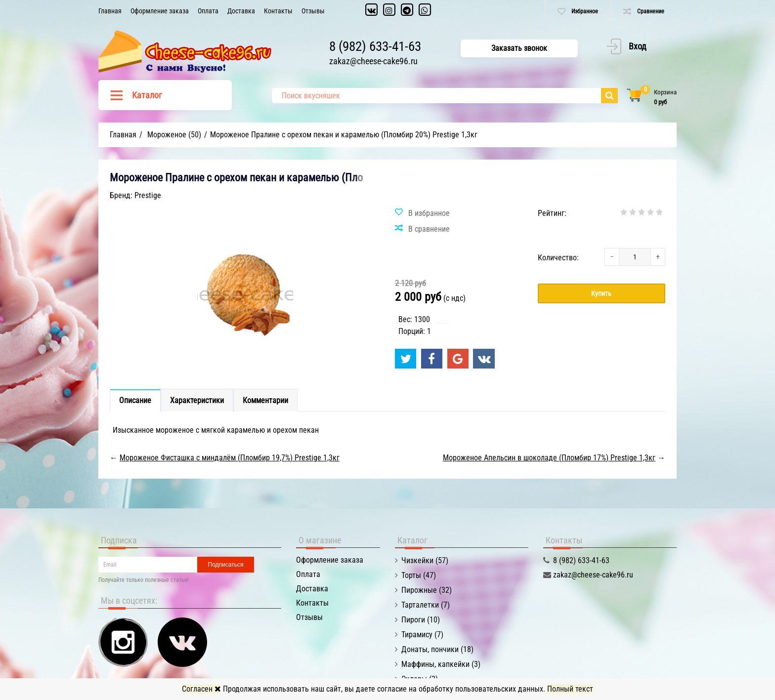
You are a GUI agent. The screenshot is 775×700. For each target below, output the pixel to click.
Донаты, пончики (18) (437, 649)
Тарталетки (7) (426, 605)
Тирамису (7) (422, 635)
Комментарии (265, 400)
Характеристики (197, 400)
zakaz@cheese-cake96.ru (373, 61)
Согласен (201, 689)
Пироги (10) (421, 620)
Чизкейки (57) (425, 560)
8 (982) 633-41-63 (375, 46)
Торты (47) (419, 575)
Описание (135, 400)
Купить (601, 293)
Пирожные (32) (427, 590)
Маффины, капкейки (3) (441, 664)
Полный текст (570, 689)
